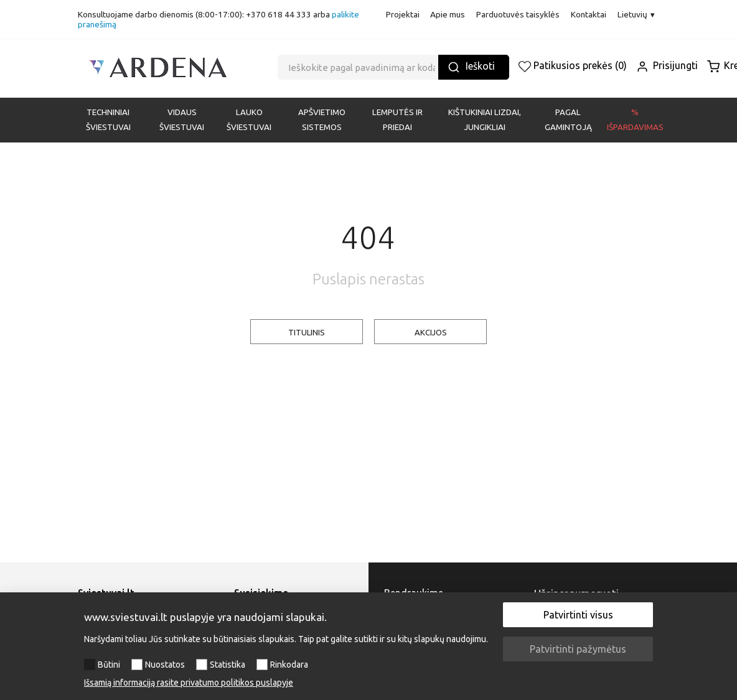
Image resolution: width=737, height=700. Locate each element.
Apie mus (448, 14)
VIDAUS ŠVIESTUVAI (182, 120)
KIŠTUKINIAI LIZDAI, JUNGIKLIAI (485, 120)
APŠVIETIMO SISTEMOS (322, 120)
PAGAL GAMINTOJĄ (568, 120)
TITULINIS (307, 332)
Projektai (403, 14)
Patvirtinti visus (578, 615)
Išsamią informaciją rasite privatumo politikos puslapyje (189, 683)
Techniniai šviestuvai (108, 120)
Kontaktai (589, 14)
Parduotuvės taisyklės (518, 14)
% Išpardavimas (635, 120)
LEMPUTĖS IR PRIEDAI (397, 120)
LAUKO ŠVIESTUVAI (249, 120)
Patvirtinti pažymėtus (578, 649)
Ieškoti (471, 67)
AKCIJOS (431, 332)
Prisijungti (667, 65)
